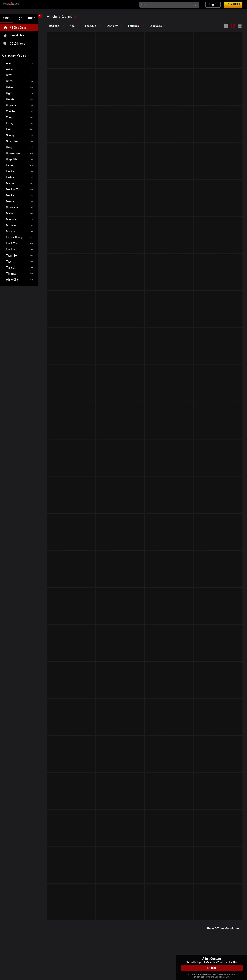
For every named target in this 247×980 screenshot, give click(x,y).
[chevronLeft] (40, 16)
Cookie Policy (222, 974)
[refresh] (75, 17)
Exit (227, 977)
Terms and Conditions (215, 977)
